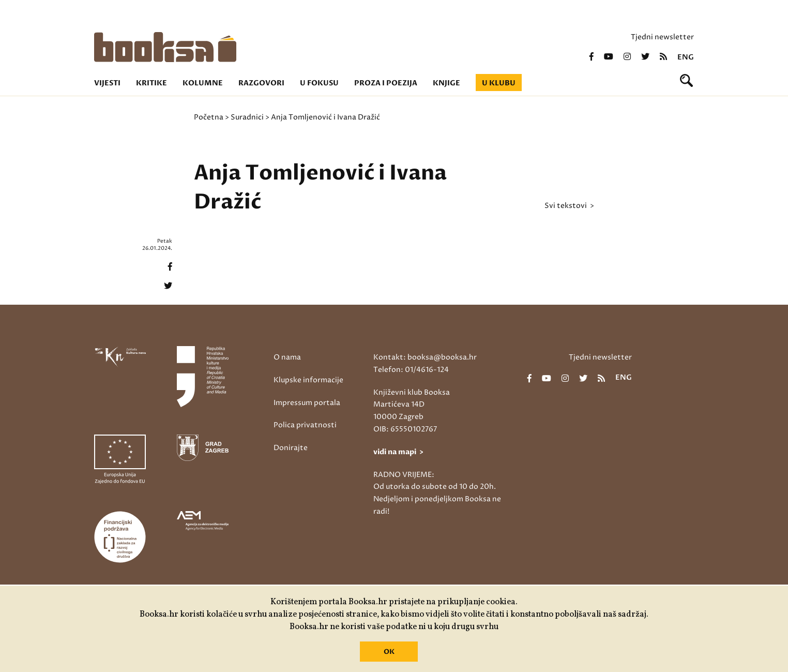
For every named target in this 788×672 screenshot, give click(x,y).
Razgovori (261, 83)
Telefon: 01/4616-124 (411, 370)
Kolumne (203, 83)
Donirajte (291, 448)
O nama (287, 357)
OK (389, 652)
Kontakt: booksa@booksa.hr (425, 357)
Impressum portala (307, 403)
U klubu (499, 83)
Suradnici (247, 117)
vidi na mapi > (398, 452)
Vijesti (107, 83)
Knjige (446, 83)
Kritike (151, 83)
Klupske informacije (308, 380)
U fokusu (319, 83)
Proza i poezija (386, 83)
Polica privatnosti (305, 425)
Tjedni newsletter (662, 37)
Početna (209, 117)
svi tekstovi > (569, 206)
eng (686, 57)
